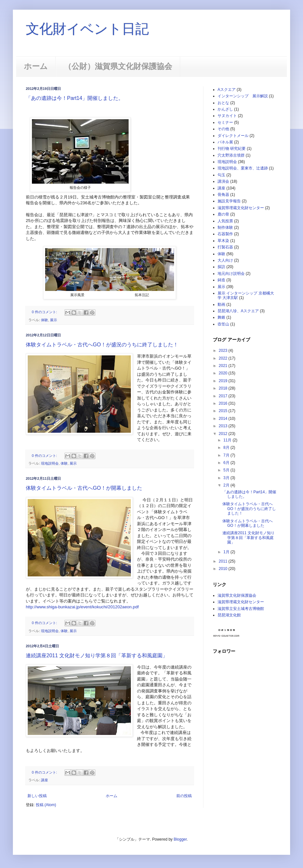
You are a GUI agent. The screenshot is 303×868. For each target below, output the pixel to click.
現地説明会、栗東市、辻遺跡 (243, 168)
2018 (224, 388)
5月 (227, 470)
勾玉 (221, 175)
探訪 (221, 267)
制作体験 (225, 227)
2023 (224, 351)
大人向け (225, 260)
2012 (224, 434)
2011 (224, 561)
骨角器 (223, 195)
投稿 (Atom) (46, 805)
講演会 (223, 181)
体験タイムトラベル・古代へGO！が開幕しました (84, 488)
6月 (227, 463)
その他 (223, 129)
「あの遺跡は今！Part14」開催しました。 (75, 98)
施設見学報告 (229, 201)
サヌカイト (227, 116)
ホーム (36, 66)
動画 (221, 304)
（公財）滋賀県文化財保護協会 (118, 66)
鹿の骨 (223, 214)
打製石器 (225, 247)
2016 (224, 403)
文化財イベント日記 (87, 29)
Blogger (180, 839)
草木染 (223, 241)
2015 (224, 411)
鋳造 (221, 280)
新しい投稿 (37, 796)
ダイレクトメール (233, 136)
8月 (227, 448)
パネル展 (225, 142)
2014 (224, 419)
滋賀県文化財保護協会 (237, 595)
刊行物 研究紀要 (232, 149)
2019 (224, 381)
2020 (224, 373)
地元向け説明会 (231, 274)
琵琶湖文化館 (229, 615)
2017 (224, 396)
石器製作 (225, 234)
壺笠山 (223, 324)
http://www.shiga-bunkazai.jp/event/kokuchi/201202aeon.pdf (82, 607)
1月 (227, 552)
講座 (44, 780)
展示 (54, 320)
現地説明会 (50, 463)
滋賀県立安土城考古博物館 (241, 609)
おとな (223, 103)
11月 (228, 440)
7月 (227, 455)
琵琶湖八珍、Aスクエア (238, 311)
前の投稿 (184, 796)
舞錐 (221, 317)
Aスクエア (227, 90)
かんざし (225, 109)
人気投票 (225, 221)
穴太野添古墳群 (231, 155)
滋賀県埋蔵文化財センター (241, 208)
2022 (224, 358)
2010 (224, 569)
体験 (44, 320)
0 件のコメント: (45, 312)
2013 (224, 426)
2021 (224, 366)
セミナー (225, 122)
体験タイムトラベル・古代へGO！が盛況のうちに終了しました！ (102, 345)
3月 (227, 478)
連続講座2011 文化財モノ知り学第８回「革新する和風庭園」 (97, 656)
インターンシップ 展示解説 (243, 96)
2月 (227, 485)
